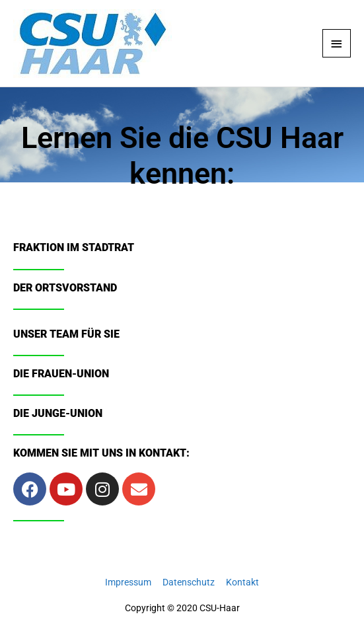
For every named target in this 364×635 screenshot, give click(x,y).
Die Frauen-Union (61, 374)
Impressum (128, 582)
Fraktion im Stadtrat (74, 247)
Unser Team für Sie (66, 334)
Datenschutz (189, 582)
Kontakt (242, 582)
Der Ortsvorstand (65, 288)
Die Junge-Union (58, 413)
